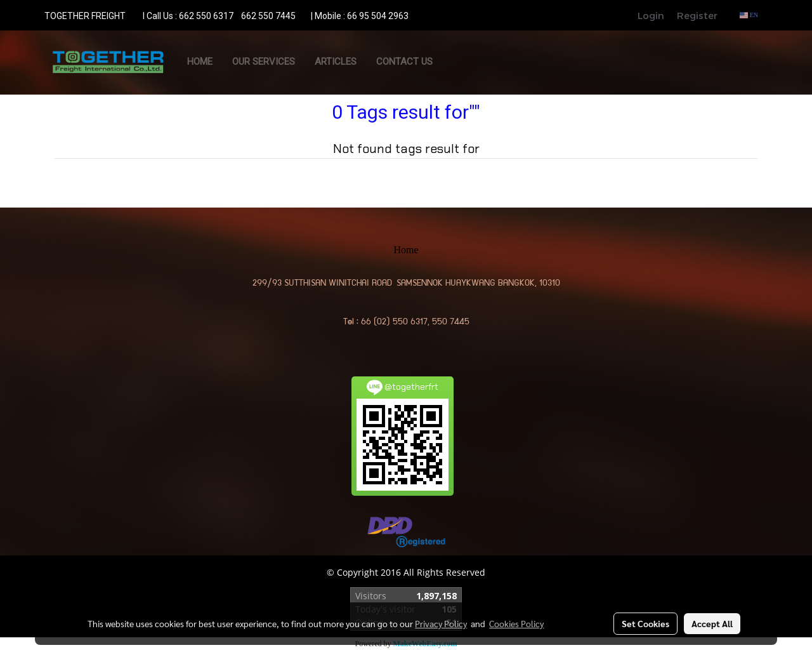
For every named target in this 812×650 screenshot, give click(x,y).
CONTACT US (404, 62)
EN (749, 15)
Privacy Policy (441, 623)
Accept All (712, 623)
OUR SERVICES (264, 62)
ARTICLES (336, 62)
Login (651, 15)
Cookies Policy (516, 623)
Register (697, 15)
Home (200, 62)
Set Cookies (645, 623)
